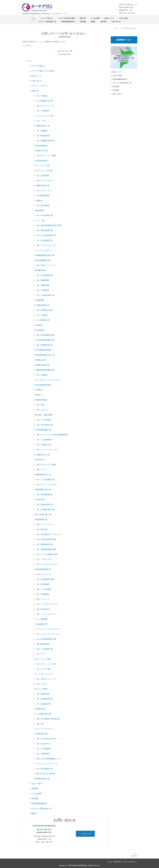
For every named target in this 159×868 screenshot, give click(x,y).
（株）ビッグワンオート (45, 524)
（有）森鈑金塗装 (42, 694)
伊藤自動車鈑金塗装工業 (45, 255)
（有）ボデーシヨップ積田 (46, 465)
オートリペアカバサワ (44, 729)
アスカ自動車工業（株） (45, 101)
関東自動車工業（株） (44, 490)
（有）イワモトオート (44, 559)
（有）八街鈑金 (41, 315)
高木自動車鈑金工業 (43, 260)
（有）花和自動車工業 (44, 230)
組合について (109, 18)
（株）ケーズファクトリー (46, 245)
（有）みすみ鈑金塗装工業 (46, 235)
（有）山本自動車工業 (44, 240)
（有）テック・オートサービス (47, 634)
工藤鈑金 (39, 200)
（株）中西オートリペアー (46, 265)
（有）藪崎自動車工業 (44, 544)
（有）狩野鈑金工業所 (44, 310)
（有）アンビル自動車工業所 (47, 554)
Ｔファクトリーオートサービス (47, 629)
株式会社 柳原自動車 (44, 415)
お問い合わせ (116, 22)
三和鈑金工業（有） (43, 455)
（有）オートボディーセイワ (47, 564)
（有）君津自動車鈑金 (44, 495)
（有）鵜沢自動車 (42, 136)
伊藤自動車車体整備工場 (45, 370)
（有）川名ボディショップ (46, 679)
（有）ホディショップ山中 (46, 664)
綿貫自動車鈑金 (41, 146)
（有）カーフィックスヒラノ (47, 485)
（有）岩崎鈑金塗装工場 (45, 141)
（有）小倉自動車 (42, 290)
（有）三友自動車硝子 (44, 440)
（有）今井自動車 (42, 111)
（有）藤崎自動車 (42, 195)
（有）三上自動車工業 (44, 649)
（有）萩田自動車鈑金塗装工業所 (48, 225)
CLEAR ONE (40, 500)
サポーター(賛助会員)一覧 (47, 22)
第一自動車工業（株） (44, 514)
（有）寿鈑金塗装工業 (44, 504)
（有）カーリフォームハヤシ (47, 450)
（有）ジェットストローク (46, 614)
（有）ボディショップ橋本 (46, 156)
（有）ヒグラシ (41, 684)
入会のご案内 (123, 18)
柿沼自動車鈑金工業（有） (46, 355)
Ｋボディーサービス (43, 574)
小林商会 (39, 390)
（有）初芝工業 (41, 529)
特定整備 (83, 22)
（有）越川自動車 (42, 205)
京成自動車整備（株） (44, 430)
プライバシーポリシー (40, 86)
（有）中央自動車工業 (44, 215)
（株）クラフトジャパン (45, 106)
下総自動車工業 (41, 624)
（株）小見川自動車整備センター (48, 759)
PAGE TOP (134, 855)
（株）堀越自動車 (42, 280)
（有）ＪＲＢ (41, 121)
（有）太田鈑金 (41, 375)
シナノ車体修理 (41, 619)
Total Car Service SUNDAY (45, 774)
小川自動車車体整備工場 (45, 340)
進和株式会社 (41, 709)
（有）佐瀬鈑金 (41, 131)
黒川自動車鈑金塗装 (43, 385)
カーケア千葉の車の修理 (66, 18)
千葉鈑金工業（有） (43, 126)
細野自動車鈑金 (41, 400)
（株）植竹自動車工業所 (45, 335)
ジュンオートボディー (44, 250)
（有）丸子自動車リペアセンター (48, 534)
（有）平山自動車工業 (44, 275)
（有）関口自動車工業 (44, 769)
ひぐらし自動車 (41, 689)
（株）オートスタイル (44, 181)
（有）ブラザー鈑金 (43, 669)
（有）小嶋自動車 (42, 754)
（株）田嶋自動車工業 (44, 345)
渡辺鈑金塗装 (41, 270)
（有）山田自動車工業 (44, 699)
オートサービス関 (42, 166)
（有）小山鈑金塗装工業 (45, 295)
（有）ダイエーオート (44, 191)
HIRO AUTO (40, 460)
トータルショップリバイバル (47, 764)
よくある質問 (95, 18)
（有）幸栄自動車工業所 (45, 579)
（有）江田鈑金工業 (43, 445)
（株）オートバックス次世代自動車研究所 (52, 435)
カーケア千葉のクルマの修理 (43, 71)
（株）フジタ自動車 (43, 589)
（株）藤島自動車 (42, 644)
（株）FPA (39, 724)
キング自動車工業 (42, 320)
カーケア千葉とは (47, 18)
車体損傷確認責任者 (68, 22)
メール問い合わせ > (85, 834)
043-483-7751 (128, 7)
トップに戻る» (26, 45)
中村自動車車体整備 (43, 350)
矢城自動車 (40, 300)
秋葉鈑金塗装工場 (42, 365)
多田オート (40, 395)
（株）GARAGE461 (43, 609)
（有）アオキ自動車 (43, 420)
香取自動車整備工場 (43, 569)
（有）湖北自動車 (42, 584)
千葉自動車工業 (41, 734)
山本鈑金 (39, 325)
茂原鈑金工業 (41, 360)
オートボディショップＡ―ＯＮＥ (48, 380)
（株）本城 (40, 405)
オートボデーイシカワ (44, 674)
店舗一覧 (83, 18)
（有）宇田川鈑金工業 (44, 425)
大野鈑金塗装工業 (42, 186)
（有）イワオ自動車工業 (45, 480)
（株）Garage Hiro (43, 744)
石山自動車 (40, 330)
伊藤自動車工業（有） (44, 475)
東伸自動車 (40, 210)
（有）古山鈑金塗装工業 (45, 509)
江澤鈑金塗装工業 (42, 305)
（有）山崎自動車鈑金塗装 (46, 549)
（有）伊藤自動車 (42, 285)
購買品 (93, 22)
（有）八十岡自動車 (43, 749)
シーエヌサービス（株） (45, 116)
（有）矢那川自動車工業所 (46, 539)
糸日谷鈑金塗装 (41, 161)
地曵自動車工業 (41, 519)
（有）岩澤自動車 (42, 176)
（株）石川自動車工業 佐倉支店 (48, 719)
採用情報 (35, 789)
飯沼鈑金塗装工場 (42, 779)
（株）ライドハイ (42, 599)
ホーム (34, 18)
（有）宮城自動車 (42, 594)
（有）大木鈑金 (41, 96)
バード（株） (41, 220)
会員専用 (103, 22)
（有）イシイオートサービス (47, 604)
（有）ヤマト (41, 654)
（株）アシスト (41, 470)
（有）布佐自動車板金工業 (46, 639)
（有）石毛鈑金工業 (43, 704)
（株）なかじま (41, 410)
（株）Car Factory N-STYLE (46, 739)
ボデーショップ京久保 (44, 171)
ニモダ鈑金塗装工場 (43, 714)
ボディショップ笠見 (43, 659)
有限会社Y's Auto (42, 151)
